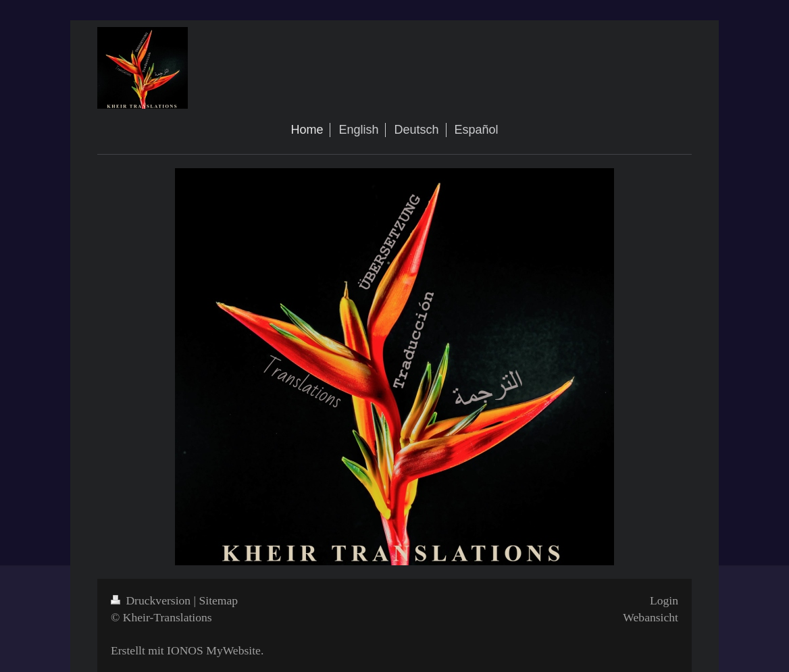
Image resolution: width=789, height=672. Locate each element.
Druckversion (152, 600)
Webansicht (651, 617)
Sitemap (219, 600)
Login (664, 600)
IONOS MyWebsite (214, 650)
